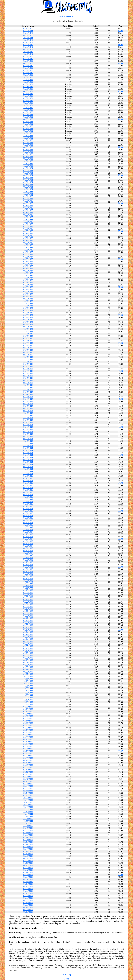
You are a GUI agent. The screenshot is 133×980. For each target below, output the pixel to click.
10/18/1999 (28, 681)
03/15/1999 (28, 609)
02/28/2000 (28, 725)
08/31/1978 (28, 35)
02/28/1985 (28, 198)
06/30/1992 (28, 404)
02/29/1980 (28, 59)
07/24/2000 (28, 774)
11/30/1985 (28, 219)
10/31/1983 (28, 161)
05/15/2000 (28, 751)
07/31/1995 (28, 490)
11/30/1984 (28, 192)
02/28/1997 (28, 534)
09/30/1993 (28, 439)
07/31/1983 (28, 154)
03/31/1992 (28, 397)
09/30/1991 (28, 383)
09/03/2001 (28, 910)
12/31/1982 (28, 138)
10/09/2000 (28, 800)
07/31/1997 (28, 546)
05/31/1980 (28, 66)
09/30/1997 (28, 551)
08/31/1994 (28, 464)
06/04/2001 (28, 879)
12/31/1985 (28, 222)
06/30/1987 (28, 264)
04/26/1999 (28, 623)
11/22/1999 (28, 693)
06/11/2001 (28, 882)
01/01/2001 (28, 828)
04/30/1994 (28, 455)
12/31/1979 (28, 54)
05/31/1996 (28, 513)
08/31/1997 (28, 548)
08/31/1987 (28, 268)
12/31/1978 (28, 40)
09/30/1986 (28, 243)
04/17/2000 (28, 742)
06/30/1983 (28, 152)
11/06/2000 (28, 809)
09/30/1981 (28, 103)
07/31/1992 (28, 406)
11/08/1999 (28, 688)
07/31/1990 (28, 350)
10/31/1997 (28, 553)
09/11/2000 (28, 791)
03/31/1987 (28, 257)
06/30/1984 (28, 180)
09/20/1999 (28, 672)
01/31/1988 (28, 280)
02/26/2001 (28, 847)
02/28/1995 (28, 478)
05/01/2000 (28, 746)
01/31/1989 (28, 308)
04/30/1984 (28, 175)
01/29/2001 (28, 837)
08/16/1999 (28, 660)
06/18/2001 (28, 884)
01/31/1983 (28, 140)
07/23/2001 (28, 896)
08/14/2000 (28, 781)
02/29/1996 (28, 506)
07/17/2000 (28, 772)
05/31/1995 (28, 485)
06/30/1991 (28, 376)
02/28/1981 (28, 87)
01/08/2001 (28, 830)
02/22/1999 (28, 602)
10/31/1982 (28, 133)
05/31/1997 (28, 541)
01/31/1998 (28, 560)
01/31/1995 (28, 476)
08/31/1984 (28, 185)
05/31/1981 (28, 94)
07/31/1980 (28, 70)
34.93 (120, 483)
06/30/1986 (28, 236)
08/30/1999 (28, 665)
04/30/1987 (28, 259)
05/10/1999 (28, 627)
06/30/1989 (28, 320)
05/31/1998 (28, 569)
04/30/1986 (28, 231)
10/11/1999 (28, 679)
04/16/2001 (28, 863)
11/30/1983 (28, 164)
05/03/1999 (28, 625)
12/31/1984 (28, 194)
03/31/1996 (28, 509)
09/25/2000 (28, 795)
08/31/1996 (28, 520)
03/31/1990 (28, 341)
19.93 (120, 63)
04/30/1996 (28, 511)
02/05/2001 (28, 840)
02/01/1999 (28, 595)
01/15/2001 (28, 833)
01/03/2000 (28, 707)
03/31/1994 (28, 453)
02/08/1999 (28, 597)
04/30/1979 (28, 45)
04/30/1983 (28, 147)
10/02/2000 (28, 798)
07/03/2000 (28, 767)
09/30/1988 (28, 299)
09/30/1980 (28, 75)
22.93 (120, 147)
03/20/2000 (28, 732)
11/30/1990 (28, 359)
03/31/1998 (28, 565)
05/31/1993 (28, 429)
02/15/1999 (28, 600)
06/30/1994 (28, 460)
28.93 (120, 315)
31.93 (120, 399)
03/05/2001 (28, 849)
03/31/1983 (28, 145)
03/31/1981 (28, 89)
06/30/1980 (28, 68)
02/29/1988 (28, 282)
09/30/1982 (28, 131)
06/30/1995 (28, 488)
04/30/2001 (28, 868)
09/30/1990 (28, 355)
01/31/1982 (28, 112)
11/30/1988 (28, 303)
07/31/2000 (28, 777)
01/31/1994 (28, 448)
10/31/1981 (28, 105)
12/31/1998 (28, 586)
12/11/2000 (28, 821)
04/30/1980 (28, 63)
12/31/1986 (28, 250)
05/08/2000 (28, 749)
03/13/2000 (28, 730)
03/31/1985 (28, 201)
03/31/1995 (28, 481)
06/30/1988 (28, 292)
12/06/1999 (28, 697)
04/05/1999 (28, 616)
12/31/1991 (28, 390)
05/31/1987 (28, 261)
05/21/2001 (28, 875)
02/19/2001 (28, 844)
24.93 (120, 203)
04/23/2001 (28, 865)
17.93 (120, 31)
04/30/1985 (28, 203)
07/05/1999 (28, 646)
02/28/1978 (28, 28)
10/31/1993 (28, 441)
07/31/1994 (28, 462)
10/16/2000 (28, 802)
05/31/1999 (28, 634)
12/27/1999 (28, 704)
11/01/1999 (28, 686)
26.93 (120, 259)
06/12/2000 (28, 760)
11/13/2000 (28, 812)
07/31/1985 (28, 210)
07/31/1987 (28, 266)
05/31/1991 (28, 373)
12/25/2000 (28, 826)
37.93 (120, 567)
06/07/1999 (28, 637)
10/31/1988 (28, 301)
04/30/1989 (28, 315)
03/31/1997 (28, 537)
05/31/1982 (28, 122)
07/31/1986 (28, 238)
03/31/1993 (28, 425)
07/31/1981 (28, 98)
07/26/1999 (28, 653)
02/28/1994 (28, 450)
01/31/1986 (28, 224)
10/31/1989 (28, 329)
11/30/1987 (28, 275)
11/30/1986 (28, 247)
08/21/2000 (28, 784)
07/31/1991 (28, 378)
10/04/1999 (28, 676)
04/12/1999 (28, 618)
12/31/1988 (28, 306)
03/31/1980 (28, 61)
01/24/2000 (28, 714)
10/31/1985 (28, 217)
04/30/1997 (28, 539)
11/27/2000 (28, 816)
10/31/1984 (28, 189)
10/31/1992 (28, 413)
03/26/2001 (28, 856)
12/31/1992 (28, 418)
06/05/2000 (28, 758)
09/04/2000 (28, 788)
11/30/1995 (28, 499)
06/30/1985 (28, 208)
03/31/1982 (28, 117)
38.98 (120, 630)
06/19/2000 (28, 763)
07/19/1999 (28, 651)
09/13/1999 (28, 669)
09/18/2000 (28, 793)
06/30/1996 (28, 516)
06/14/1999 (28, 639)
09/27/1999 (28, 674)
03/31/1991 (28, 369)
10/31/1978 (28, 38)
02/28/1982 (28, 115)
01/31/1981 (28, 84)
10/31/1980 (28, 77)
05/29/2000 (28, 756)
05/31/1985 (28, 205)
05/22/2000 (28, 753)
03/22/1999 (28, 611)
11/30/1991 (28, 387)
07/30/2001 (28, 898)
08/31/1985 (28, 212)
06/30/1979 (28, 47)
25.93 (120, 231)
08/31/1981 (28, 101)
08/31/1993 (28, 436)
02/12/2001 (28, 842)
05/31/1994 (28, 457)
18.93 (120, 45)
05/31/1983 (28, 150)
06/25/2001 (28, 886)
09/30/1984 (28, 187)
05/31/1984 (28, 178)
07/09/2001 (28, 891)
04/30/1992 (28, 399)
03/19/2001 (28, 854)
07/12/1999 (28, 648)
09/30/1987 (28, 271)
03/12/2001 (28, 851)
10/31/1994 (28, 469)
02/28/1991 (28, 366)
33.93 (120, 455)
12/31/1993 (28, 446)
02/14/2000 (28, 721)
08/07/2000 (28, 779)
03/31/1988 (28, 285)
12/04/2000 (28, 819)
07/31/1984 (28, 182)
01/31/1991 (28, 364)
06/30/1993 (28, 432)
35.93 (120, 511)
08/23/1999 (28, 662)
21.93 (120, 119)
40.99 (120, 875)
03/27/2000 (28, 735)
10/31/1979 (28, 52)
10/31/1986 (28, 245)
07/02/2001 (28, 889)
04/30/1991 (28, 371)
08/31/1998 (28, 576)
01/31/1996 (28, 504)
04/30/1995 (28, 483)
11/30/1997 (28, 555)
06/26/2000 (28, 765)
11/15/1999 (28, 690)
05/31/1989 (28, 317)
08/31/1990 (28, 352)
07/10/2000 (28, 770)
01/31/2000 (28, 716)
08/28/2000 (28, 786)
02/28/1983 (28, 143)
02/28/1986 (28, 226)
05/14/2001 (28, 872)
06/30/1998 (28, 572)
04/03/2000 (28, 737)
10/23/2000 (28, 805)
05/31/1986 (28, 233)
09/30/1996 (28, 523)
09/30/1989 (28, 327)
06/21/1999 (28, 641)
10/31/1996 (28, 525)
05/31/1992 (28, 401)
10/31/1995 (28, 497)
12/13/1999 (28, 700)
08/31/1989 (28, 324)
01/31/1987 (28, 252)
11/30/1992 (28, 415)
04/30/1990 (28, 343)
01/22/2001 (28, 835)
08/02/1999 (28, 655)
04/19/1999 (28, 620)
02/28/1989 (28, 310)
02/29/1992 (28, 394)
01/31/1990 (28, 336)
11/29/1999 (28, 695)
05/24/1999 (28, 632)
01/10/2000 (28, 709)
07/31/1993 (28, 434)
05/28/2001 (28, 877)
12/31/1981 (28, 110)
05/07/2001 (28, 870)
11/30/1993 (28, 443)
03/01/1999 (28, 604)
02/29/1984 (28, 171)
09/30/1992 (28, 411)
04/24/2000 (28, 744)
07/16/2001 (28, 893)
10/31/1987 (28, 273)
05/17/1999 (28, 630)
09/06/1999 (28, 667)
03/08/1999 (28, 607)
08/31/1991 (28, 380)
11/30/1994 (28, 471)
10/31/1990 (28, 357)
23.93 (120, 175)
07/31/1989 (28, 322)
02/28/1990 (28, 338)
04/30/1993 (28, 427)
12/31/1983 (28, 166)
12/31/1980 (28, 82)
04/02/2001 (28, 858)
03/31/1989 (28, 313)
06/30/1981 (28, 96)
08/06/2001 (28, 900)
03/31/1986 (28, 229)
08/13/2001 (28, 903)
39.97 (120, 751)
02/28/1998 (28, 562)
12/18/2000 (28, 823)
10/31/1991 (28, 385)
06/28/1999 (28, 644)
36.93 (120, 539)
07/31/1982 (28, 126)
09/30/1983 (28, 159)
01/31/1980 (28, 56)
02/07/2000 (28, 718)
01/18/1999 (28, 590)
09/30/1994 (28, 467)
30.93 (120, 371)
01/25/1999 (28, 593)
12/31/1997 (28, 558)
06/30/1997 (28, 544)
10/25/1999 (28, 683)
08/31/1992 (28, 408)
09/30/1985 (28, 215)
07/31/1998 (28, 574)
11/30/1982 (28, 136)
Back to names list (66, 16)
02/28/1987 (28, 254)
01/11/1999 (28, 588)
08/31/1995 (28, 492)
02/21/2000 (28, 723)
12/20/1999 (28, 702)
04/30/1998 (28, 567)
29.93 (120, 343)
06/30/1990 (28, 348)
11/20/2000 (28, 814)
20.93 (120, 91)
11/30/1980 (28, 80)
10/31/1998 (28, 581)
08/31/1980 (28, 73)
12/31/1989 (28, 334)
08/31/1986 (28, 240)
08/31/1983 (28, 157)
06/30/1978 (28, 33)
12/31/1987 (28, 278)
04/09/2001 (28, 861)
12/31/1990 (28, 362)
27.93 (120, 287)
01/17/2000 (28, 711)
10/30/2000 (28, 807)
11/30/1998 (28, 583)
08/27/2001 (28, 907)
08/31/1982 (28, 129)
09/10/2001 (28, 912)
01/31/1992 (28, 392)
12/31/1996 (28, 530)
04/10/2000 (28, 739)
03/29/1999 (28, 614)
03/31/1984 (28, 173)
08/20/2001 (28, 905)
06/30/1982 (28, 124)
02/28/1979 (28, 42)
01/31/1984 (28, 168)
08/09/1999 (28, 658)
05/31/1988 (28, 289)
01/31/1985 (28, 196)
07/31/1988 (28, 294)
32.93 (120, 427)
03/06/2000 (28, 728)
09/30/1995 (28, 495)
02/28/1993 (28, 422)
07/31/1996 (28, 518)
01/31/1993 (28, 420)
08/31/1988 (28, 296)
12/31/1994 (28, 474)
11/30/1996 (28, 527)
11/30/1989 (28, 331)
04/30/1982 (28, 119)
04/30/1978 (28, 31)
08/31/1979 (28, 49)
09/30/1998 (28, 579)
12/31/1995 (28, 502)
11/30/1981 (28, 108)
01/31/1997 (28, 532)
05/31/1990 (28, 345)
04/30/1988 (28, 287)
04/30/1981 (28, 91)
